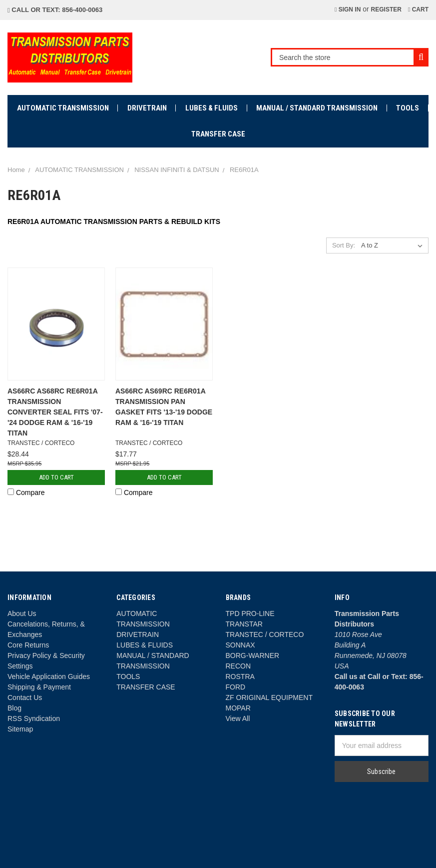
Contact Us (25, 697)
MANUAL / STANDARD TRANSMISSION (317, 108)
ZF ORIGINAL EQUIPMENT (269, 697)
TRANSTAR (244, 624)
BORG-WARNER (253, 655)
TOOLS (408, 108)
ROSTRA (240, 676)
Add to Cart (56, 477)
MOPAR (238, 708)
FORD (236, 687)
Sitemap (20, 729)
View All (238, 718)
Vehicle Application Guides (49, 676)
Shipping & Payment (39, 687)
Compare (26, 492)
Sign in (348, 9)
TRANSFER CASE (218, 134)
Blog (14, 708)
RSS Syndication (34, 718)
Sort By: (344, 245)
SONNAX (240, 645)
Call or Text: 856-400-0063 (55, 10)
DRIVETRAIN (147, 108)
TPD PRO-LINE (250, 613)
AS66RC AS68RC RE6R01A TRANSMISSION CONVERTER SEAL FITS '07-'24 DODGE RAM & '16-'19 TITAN (55, 412)
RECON (238, 666)
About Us (22, 613)
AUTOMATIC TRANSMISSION (63, 108)
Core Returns (28, 645)
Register (386, 9)
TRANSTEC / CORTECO (265, 634)
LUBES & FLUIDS (212, 108)
